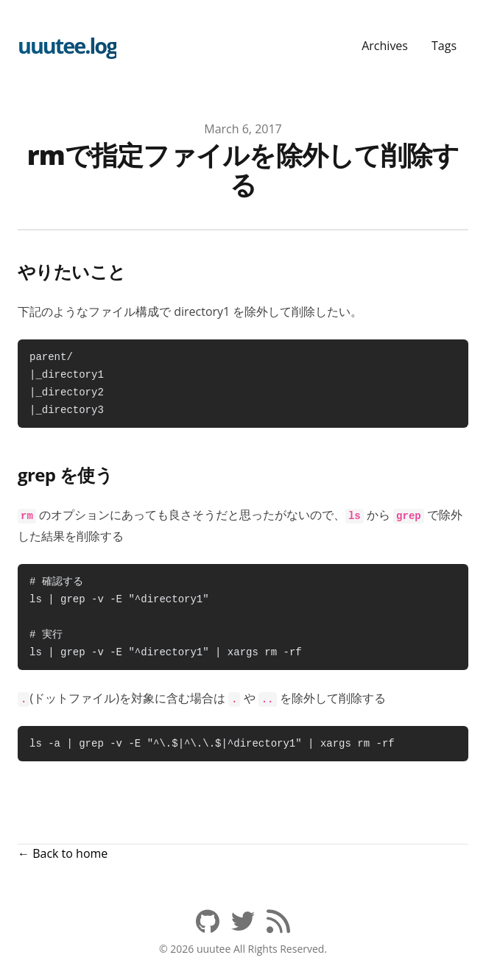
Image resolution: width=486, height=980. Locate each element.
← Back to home (63, 853)
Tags (444, 46)
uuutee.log (67, 45)
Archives (385, 46)
